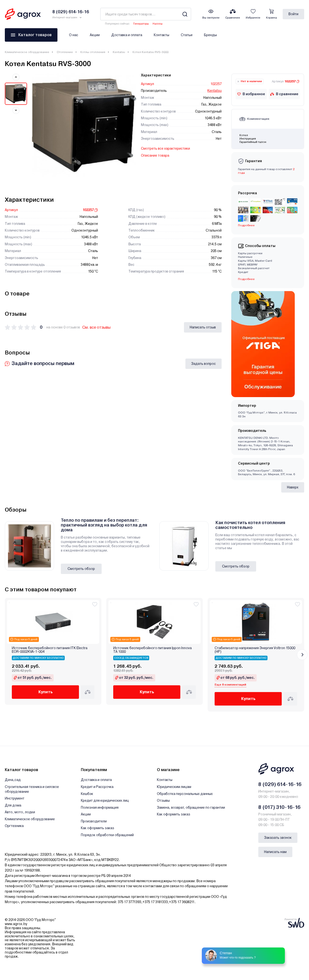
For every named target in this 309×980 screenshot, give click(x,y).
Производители (94, 821)
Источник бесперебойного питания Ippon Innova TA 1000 (152, 650)
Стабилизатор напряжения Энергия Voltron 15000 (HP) (255, 650)
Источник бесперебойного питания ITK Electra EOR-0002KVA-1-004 (50, 650)
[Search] (185, 14)
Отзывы (163, 800)
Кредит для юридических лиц (105, 800)
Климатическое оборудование (27, 52)
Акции (95, 35)
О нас (74, 35)
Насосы (158, 24)
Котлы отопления (93, 52)
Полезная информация (100, 807)
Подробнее (246, 225)
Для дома (13, 805)
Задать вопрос (204, 364)
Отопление (65, 52)
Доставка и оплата (127, 35)
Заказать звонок (278, 838)
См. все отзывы (96, 327)
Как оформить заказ (98, 828)
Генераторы (141, 24)
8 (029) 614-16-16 (280, 784)
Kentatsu (119, 52)
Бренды (210, 35)
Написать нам (275, 852)
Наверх (293, 487)
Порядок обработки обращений (107, 835)
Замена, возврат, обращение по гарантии (191, 807)
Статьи (187, 35)
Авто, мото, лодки (20, 812)
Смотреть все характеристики (165, 148)
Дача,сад (13, 780)
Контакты (162, 35)
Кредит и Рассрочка (97, 787)
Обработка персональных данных (185, 794)
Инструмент (15, 798)
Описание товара (155, 155)
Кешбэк (87, 794)
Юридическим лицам (174, 787)
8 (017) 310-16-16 (279, 807)
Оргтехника (14, 826)
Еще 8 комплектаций (230, 685)
